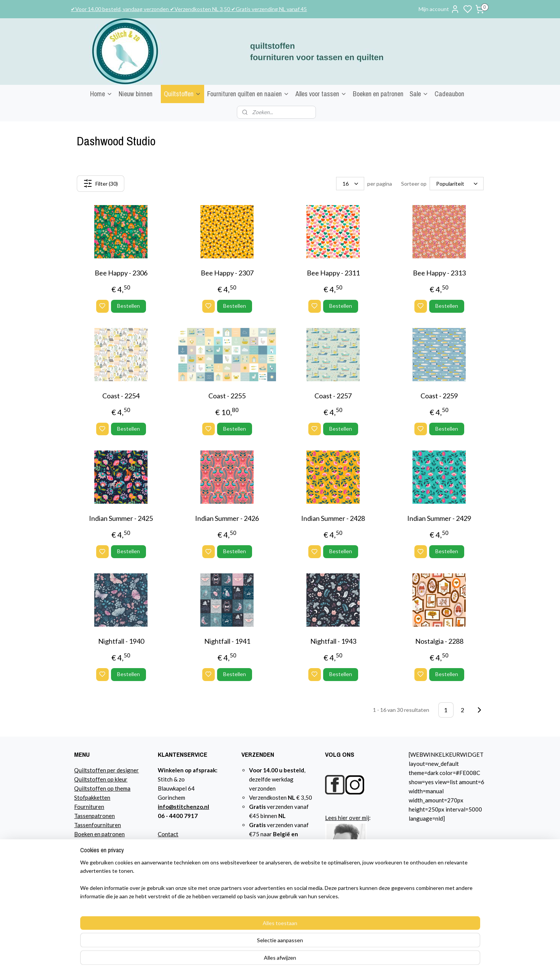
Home (101, 94)
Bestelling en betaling (185, 852)
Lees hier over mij (347, 818)
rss (364, 960)
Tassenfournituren (98, 825)
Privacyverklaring (180, 898)
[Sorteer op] (457, 184)
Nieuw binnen (136, 94)
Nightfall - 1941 (227, 641)
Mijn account (439, 9)
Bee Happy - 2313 (439, 273)
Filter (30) (100, 183)
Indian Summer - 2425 (121, 518)
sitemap (350, 960)
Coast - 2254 (121, 396)
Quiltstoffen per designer (106, 770)
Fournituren (89, 807)
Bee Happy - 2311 (333, 273)
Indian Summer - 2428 (333, 518)
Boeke (82, 834)
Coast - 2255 (227, 396)
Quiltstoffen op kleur (101, 779)
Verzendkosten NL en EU (189, 861)
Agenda (167, 907)
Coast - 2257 (333, 396)
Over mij (168, 843)
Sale (419, 94)
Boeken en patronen (378, 94)
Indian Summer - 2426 (227, 518)
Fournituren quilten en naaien (248, 94)
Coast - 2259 (439, 396)
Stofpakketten (92, 797)
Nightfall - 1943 (333, 641)
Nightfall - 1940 (121, 641)
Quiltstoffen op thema (102, 788)
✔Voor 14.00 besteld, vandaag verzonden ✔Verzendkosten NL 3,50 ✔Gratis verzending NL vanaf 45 (189, 9)
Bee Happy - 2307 (227, 273)
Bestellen (128, 306)
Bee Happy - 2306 (121, 273)
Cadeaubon (449, 94)
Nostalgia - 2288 (439, 641)
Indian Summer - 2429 (439, 518)
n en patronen (107, 834)
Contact (168, 834)
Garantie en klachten (184, 880)
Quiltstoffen (182, 94)
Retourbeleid (174, 889)
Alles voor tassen (321, 94)
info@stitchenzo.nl (183, 807)
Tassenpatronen (94, 816)
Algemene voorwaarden (188, 871)
